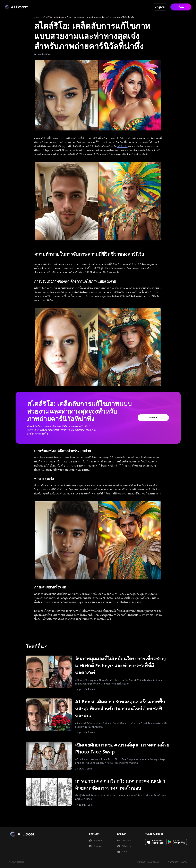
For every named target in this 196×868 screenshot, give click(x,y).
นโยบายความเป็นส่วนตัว (148, 862)
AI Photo (122, 146)
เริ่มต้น (181, 7)
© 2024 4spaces (17, 862)
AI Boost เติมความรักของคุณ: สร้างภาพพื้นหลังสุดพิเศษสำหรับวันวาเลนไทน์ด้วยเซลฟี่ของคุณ (120, 709)
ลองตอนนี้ (153, 418)
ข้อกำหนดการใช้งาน (177, 862)
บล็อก (37, 17)
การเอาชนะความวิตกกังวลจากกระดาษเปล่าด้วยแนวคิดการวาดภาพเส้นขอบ (120, 784)
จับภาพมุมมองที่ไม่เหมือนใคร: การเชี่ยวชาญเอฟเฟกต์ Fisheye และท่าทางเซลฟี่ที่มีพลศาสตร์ (120, 666)
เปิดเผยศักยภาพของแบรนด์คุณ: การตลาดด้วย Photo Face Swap (122, 748)
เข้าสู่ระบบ (160, 7)
